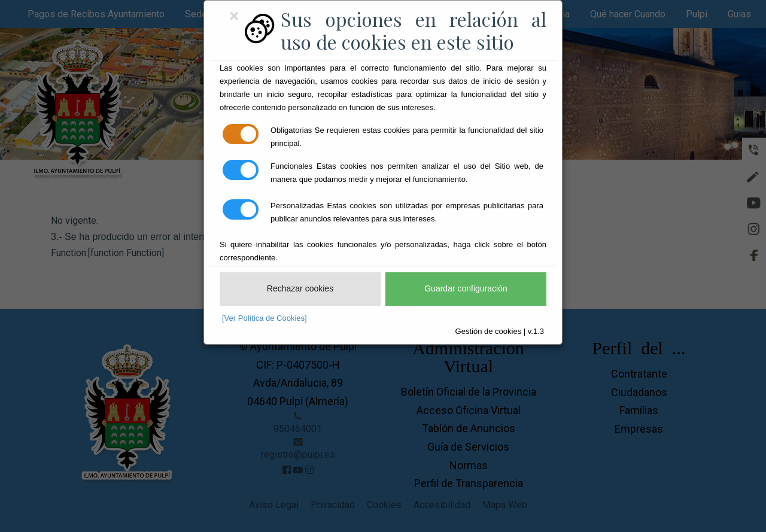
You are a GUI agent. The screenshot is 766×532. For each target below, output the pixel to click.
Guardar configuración (466, 288)
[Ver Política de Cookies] (265, 318)
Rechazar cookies (300, 288)
